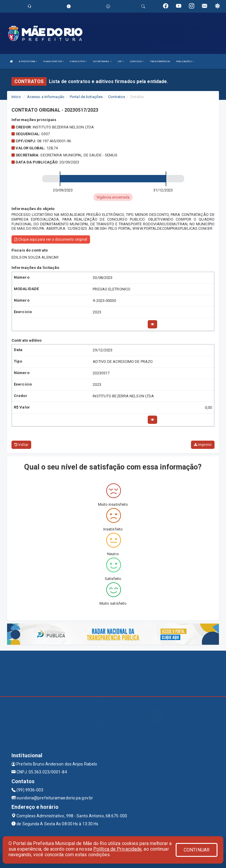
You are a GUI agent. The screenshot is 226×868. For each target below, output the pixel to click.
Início (16, 97)
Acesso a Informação (46, 97)
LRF (121, 61)
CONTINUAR (197, 850)
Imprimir (203, 445)
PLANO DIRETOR (54, 61)
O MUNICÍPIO (78, 61)
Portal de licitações (86, 97)
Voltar (21, 445)
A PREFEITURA (28, 61)
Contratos (117, 97)
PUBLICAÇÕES (185, 61)
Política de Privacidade (117, 849)
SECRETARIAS (102, 61)
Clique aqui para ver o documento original (51, 239)
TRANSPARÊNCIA (160, 61)
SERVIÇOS (137, 61)
